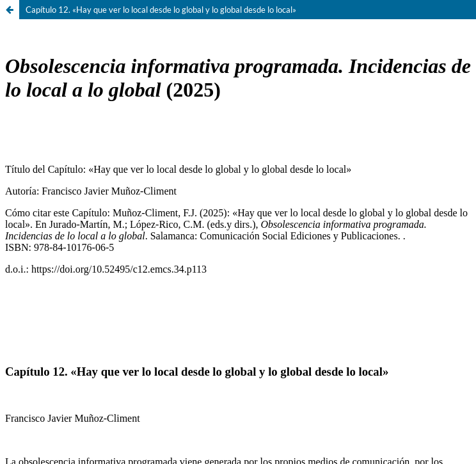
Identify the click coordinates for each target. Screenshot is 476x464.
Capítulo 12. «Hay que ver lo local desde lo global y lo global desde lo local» (161, 10)
